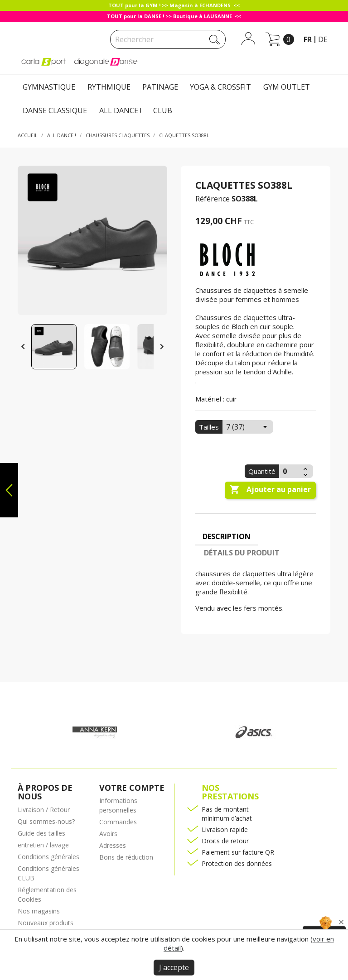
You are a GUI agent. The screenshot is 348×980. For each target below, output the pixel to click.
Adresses (113, 845)
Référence (213, 199)
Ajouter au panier (270, 490)
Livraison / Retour (44, 810)
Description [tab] (227, 536)
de (323, 39)
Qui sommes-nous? (46, 821)
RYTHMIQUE (109, 87)
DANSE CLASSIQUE (55, 110)
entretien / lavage (43, 845)
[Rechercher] (168, 39)
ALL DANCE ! (120, 110)
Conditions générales (48, 857)
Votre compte (132, 788)
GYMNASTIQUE (49, 87)
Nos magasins (39, 911)
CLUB (163, 110)
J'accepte (174, 967)
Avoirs (108, 834)
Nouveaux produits (46, 923)
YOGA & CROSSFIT (220, 87)
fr (308, 39)
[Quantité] (290, 471)
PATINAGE (160, 87)
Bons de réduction (126, 857)
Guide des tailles (41, 833)
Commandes (118, 822)
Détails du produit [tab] (242, 553)
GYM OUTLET (287, 87)
